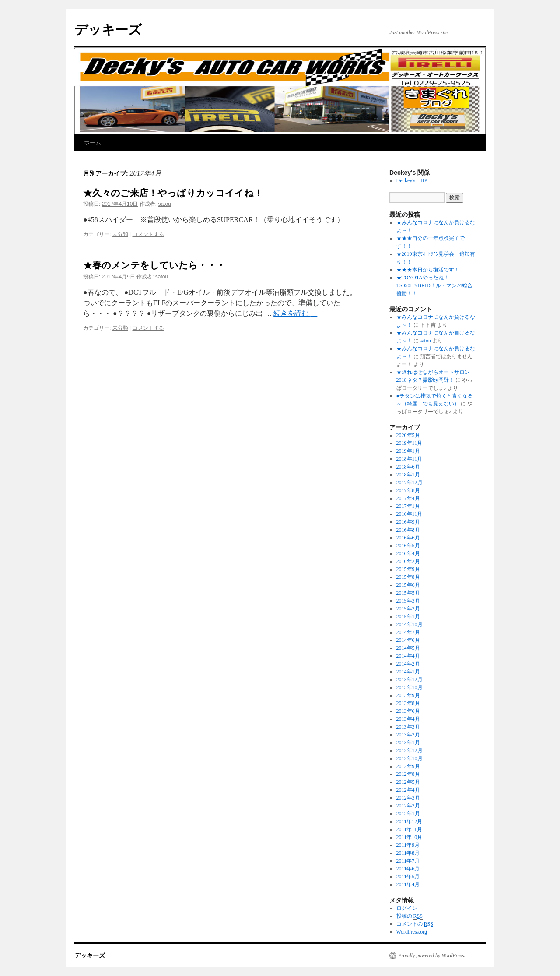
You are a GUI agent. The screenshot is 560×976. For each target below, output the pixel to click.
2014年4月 (408, 656)
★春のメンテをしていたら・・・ (154, 265)
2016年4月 (408, 553)
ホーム (93, 143)
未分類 (120, 234)
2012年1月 (408, 814)
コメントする (148, 234)
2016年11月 (409, 514)
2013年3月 (408, 727)
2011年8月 (408, 853)
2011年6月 (408, 869)
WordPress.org (412, 932)
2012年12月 (409, 750)
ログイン (407, 908)
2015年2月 (408, 609)
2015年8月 (408, 577)
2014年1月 (408, 672)
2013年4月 (408, 719)
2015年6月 (408, 585)
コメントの (415, 924)
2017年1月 (408, 506)
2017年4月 (408, 498)
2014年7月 (408, 632)
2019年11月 (409, 443)
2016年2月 (408, 561)
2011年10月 (409, 837)
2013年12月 (409, 680)
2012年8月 (408, 774)
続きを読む (295, 313)
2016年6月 (408, 538)
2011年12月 (409, 821)
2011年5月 (408, 877)
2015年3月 (408, 601)
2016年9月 (408, 522)
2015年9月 (408, 569)
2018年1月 (408, 475)
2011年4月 (408, 884)
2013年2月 (408, 735)
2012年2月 (408, 806)
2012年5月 (408, 782)
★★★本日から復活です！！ (430, 270)
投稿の (409, 916)
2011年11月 (409, 829)
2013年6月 (408, 711)
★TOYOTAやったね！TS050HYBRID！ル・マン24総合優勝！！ (434, 285)
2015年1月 (408, 617)
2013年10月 (409, 687)
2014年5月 (408, 648)
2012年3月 (408, 798)
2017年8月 (408, 490)
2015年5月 (408, 593)
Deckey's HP (412, 180)
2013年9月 (408, 695)
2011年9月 (408, 845)
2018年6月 (408, 467)
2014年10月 (409, 624)
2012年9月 (408, 766)
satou (164, 204)
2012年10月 (409, 758)
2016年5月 (408, 546)
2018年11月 (409, 459)
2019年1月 (408, 451)
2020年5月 (408, 435)
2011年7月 (408, 861)
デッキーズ (108, 30)
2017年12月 (409, 483)
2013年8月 (408, 703)
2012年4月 (408, 790)
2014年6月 (408, 640)
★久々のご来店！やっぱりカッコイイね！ (173, 193)
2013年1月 (408, 743)
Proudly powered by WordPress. (432, 955)
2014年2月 (408, 664)
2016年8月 (408, 530)
